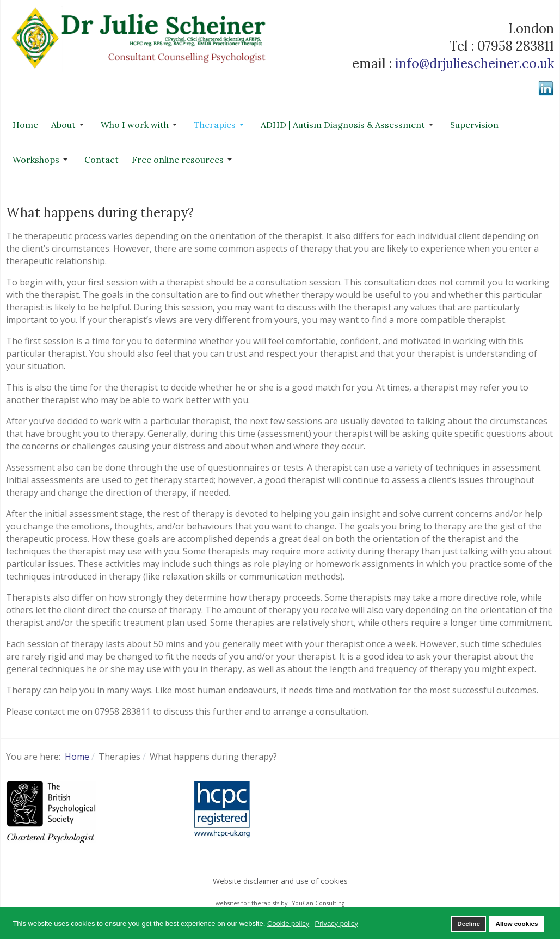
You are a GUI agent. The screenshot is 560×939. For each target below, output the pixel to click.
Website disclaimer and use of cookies (280, 881)
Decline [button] (469, 923)
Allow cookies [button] (516, 923)
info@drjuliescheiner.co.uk (475, 63)
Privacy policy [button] (337, 923)
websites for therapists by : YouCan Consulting (280, 903)
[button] (69, 125)
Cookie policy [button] (288, 923)
